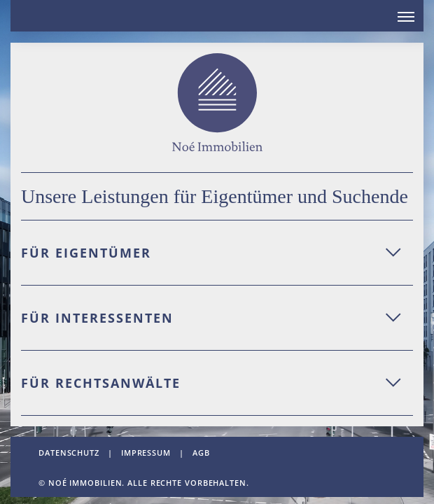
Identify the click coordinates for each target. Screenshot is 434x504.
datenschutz (69, 453)
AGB (201, 453)
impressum (146, 453)
